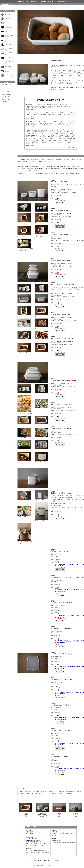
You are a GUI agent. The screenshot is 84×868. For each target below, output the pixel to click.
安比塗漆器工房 (9, 36)
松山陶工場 (8, 27)
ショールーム (5, 87)
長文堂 (7, 40)
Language (4, 102)
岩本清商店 (8, 58)
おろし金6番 (23, 437)
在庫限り (7, 71)
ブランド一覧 (9, 75)
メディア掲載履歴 (6, 94)
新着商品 (7, 14)
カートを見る (55, 860)
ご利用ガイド (29, 860)
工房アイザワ (9, 45)
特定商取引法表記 (6, 97)
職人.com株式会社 (56, 841)
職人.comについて (7, 85)
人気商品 (7, 18)
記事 (25, 517)
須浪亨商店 (8, 67)
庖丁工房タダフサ (9, 54)
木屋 (6, 32)
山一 (6, 23)
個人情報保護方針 (6, 99)
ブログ (4, 89)
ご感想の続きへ (72, 147)
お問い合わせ (46, 860)
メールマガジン (6, 92)
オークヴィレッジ (9, 62)
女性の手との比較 (42, 499)
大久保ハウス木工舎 (9, 49)
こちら (42, 845)
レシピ (44, 237)
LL (42, 303)
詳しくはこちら (30, 834)
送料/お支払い (38, 860)
